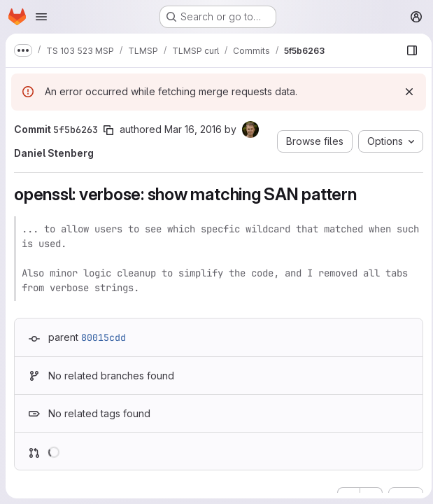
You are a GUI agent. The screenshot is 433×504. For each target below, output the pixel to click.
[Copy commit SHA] (108, 130)
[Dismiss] (405, 92)
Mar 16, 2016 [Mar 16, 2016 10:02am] (193, 129)
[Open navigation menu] (41, 17)
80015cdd (104, 337)
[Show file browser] (408, 50)
